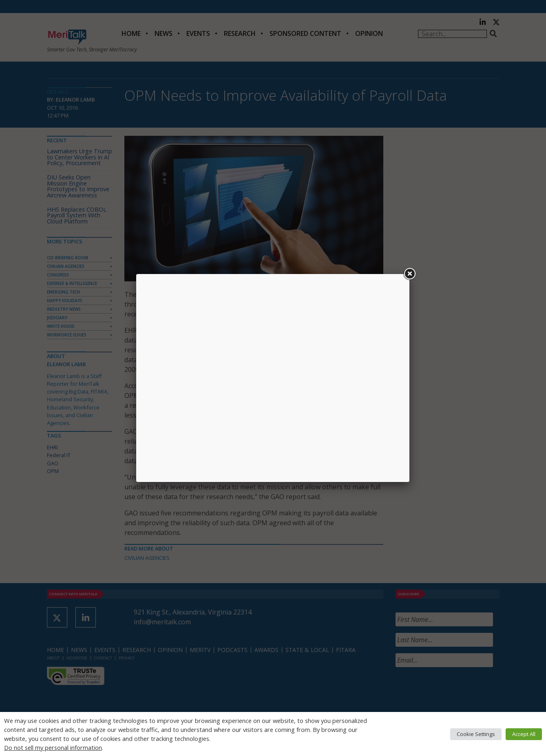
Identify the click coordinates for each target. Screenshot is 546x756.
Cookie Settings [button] (476, 734)
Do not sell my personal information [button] (53, 747)
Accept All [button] (524, 734)
